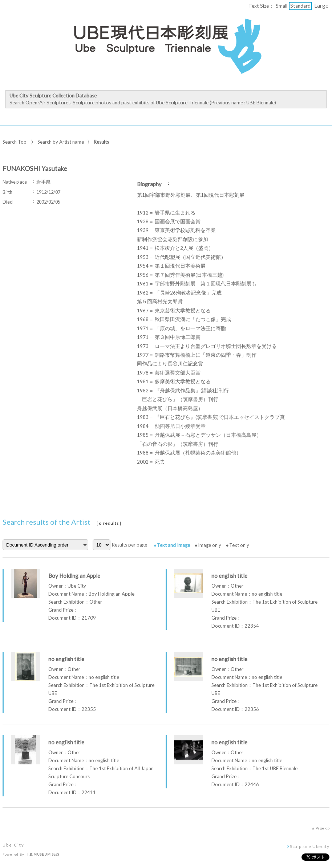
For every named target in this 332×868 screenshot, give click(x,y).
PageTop (323, 828)
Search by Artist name (61, 142)
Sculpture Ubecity (310, 846)
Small (282, 6)
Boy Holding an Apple (74, 576)
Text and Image (173, 545)
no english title (229, 576)
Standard (300, 6)
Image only (210, 545)
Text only (239, 545)
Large (321, 5)
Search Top (15, 142)
